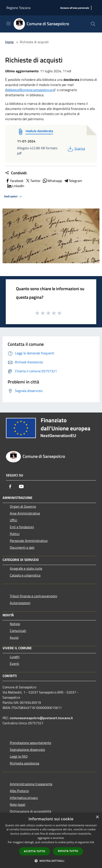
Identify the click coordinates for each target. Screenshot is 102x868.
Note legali (18, 804)
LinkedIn (16, 186)
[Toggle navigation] (9, 24)
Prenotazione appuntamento (30, 743)
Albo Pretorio (19, 791)
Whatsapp (52, 181)
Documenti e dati (22, 547)
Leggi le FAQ (19, 756)
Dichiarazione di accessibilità (30, 811)
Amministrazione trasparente (31, 784)
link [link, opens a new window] (92, 842)
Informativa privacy (24, 798)
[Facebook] (10, 486)
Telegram (73, 181)
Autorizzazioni (20, 603)
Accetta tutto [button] (34, 851)
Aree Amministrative (25, 513)
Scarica (76, 148)
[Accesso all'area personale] (75, 8)
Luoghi (15, 657)
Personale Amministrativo (29, 541)
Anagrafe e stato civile (26, 568)
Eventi (14, 664)
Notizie (15, 624)
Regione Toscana (18, 8)
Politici (15, 534)
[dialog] (51, 840)
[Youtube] (21, 486)
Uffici (14, 520)
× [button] (97, 817)
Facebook (14, 181)
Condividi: (16, 173)
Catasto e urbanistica (25, 575)
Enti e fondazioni (22, 527)
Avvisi (14, 637)
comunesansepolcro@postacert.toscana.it (41, 718)
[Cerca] (93, 24)
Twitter (33, 181)
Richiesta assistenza (24, 763)
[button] (51, 861)
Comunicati (18, 631)
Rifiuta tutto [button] (68, 851)
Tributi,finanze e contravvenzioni (34, 596)
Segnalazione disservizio (27, 750)
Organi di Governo (23, 506)
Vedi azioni (14, 197)
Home (9, 42)
